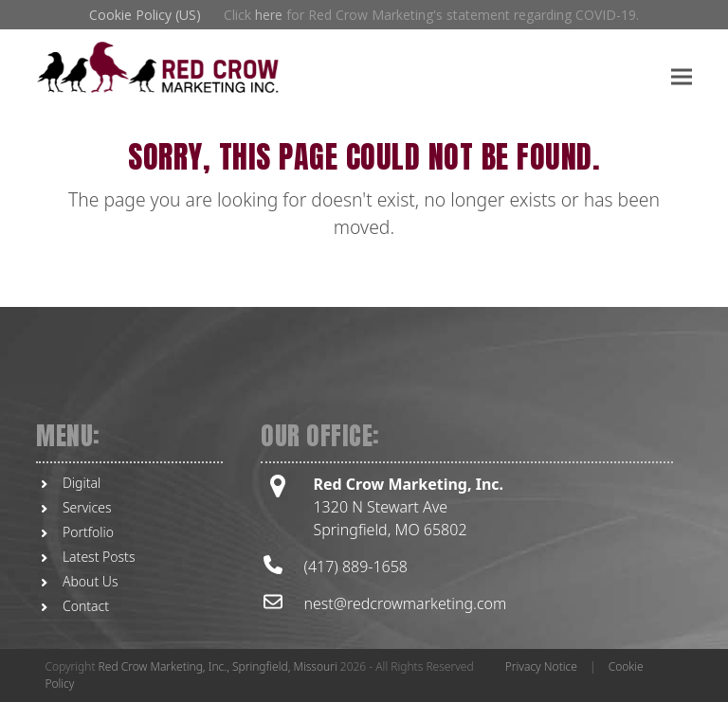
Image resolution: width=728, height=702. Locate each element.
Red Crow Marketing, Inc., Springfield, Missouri (218, 666)
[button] (682, 76)
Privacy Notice (541, 666)
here (269, 15)
